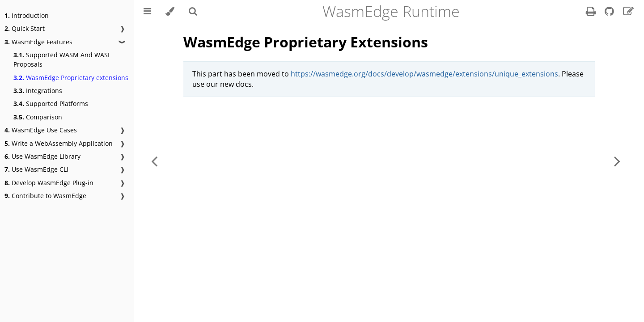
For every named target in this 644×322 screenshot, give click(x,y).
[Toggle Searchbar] (193, 11)
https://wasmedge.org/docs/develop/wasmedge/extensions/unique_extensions (424, 74)
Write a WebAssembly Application (59, 143)
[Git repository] (610, 13)
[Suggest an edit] (628, 13)
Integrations (38, 91)
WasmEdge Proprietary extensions (71, 78)
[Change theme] (170, 11)
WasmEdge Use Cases (41, 130)
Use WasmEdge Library (42, 156)
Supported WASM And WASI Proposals (61, 59)
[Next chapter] (617, 161)
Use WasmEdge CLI (36, 169)
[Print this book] (592, 13)
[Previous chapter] (154, 161)
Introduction (27, 15)
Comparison (38, 117)
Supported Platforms (51, 104)
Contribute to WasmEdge (45, 196)
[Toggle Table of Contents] (147, 11)
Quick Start (25, 28)
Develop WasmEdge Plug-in (49, 183)
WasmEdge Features (38, 42)
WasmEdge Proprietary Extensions (306, 42)
